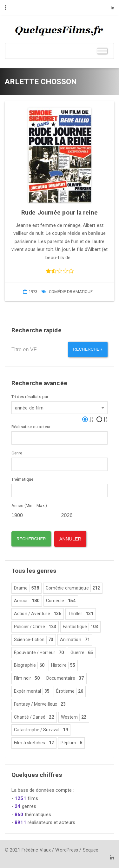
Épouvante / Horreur (39, 653)
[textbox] (15, 437)
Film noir (27, 678)
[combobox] (60, 408)
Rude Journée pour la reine (60, 212)
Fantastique (80, 627)
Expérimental (32, 691)
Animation (75, 640)
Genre (17, 453)
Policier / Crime (35, 627)
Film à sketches (34, 743)
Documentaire (65, 678)
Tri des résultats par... (31, 397)
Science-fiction (34, 640)
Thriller (81, 614)
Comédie (61, 601)
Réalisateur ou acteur (31, 427)
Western (74, 717)
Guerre (82, 653)
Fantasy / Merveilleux (40, 704)
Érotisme (70, 691)
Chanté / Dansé (34, 717)
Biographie (29, 665)
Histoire (63, 665)
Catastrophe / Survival (41, 730)
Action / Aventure (38, 614)
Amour (27, 601)
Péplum (72, 743)
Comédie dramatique (71, 292)
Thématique (22, 479)
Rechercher (88, 349)
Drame (26, 588)
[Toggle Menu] (102, 51)
